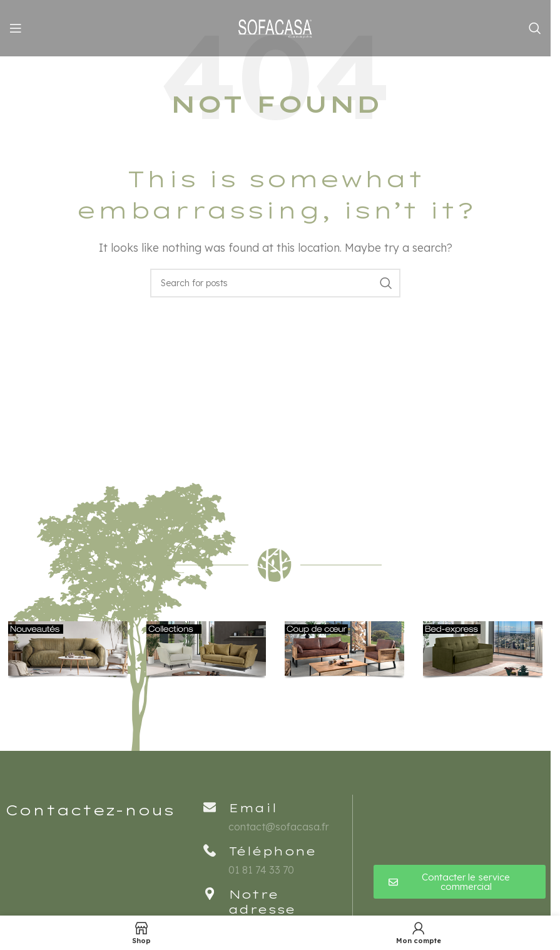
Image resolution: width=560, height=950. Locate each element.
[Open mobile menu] (16, 28)
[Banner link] (68, 650)
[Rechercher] (535, 28)
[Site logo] (275, 27)
